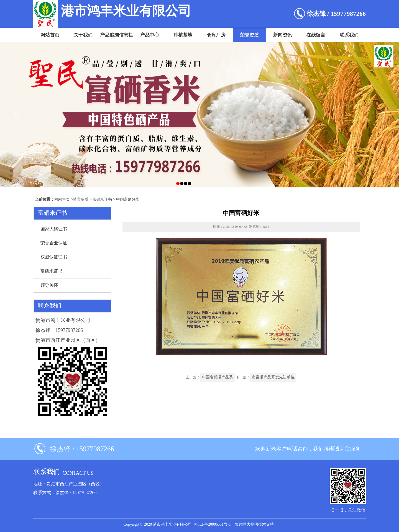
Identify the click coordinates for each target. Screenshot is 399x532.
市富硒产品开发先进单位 (273, 377)
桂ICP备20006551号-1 (212, 524)
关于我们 (83, 35)
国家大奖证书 (54, 229)
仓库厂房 (216, 35)
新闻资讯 (283, 35)
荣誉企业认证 (54, 243)
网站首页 (50, 35)
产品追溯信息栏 (117, 35)
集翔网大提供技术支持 (254, 524)
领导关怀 (49, 285)
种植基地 (183, 35)
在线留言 (316, 35)
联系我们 (349, 35)
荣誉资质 (249, 35)
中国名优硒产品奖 (218, 377)
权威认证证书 (54, 257)
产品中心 (150, 35)
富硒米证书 (102, 199)
